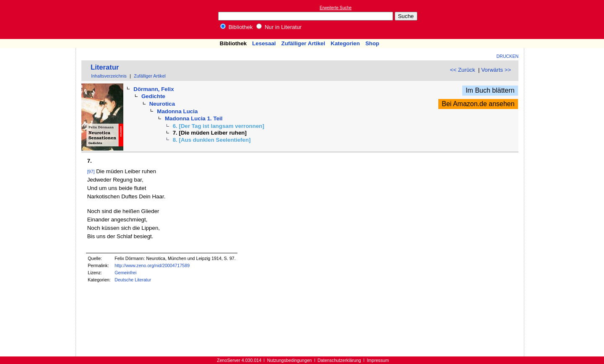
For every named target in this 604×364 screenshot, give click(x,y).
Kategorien (345, 43)
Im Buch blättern (490, 90)
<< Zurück (463, 70)
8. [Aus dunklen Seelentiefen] (212, 140)
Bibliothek (237, 27)
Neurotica (162, 104)
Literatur (105, 67)
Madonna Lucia (177, 111)
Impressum (378, 360)
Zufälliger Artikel (303, 43)
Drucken (508, 56)
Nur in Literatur (279, 27)
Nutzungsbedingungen (290, 360)
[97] (91, 172)
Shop (372, 43)
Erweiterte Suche (336, 8)
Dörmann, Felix (154, 89)
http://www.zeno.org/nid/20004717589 (152, 265)
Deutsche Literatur (133, 280)
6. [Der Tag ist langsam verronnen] (219, 126)
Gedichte (153, 96)
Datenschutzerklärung (339, 360)
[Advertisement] (565, 19)
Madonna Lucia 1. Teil (194, 118)
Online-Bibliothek (40, 19)
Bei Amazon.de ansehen (478, 104)
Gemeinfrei (125, 273)
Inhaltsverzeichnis (109, 76)
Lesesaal (264, 43)
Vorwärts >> (496, 70)
